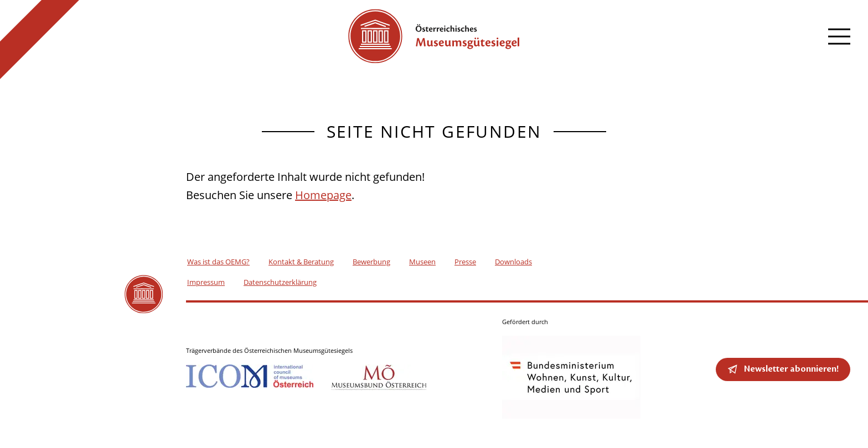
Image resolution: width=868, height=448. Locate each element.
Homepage (323, 195)
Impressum (206, 282)
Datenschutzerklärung (280, 282)
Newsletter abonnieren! (791, 369)
